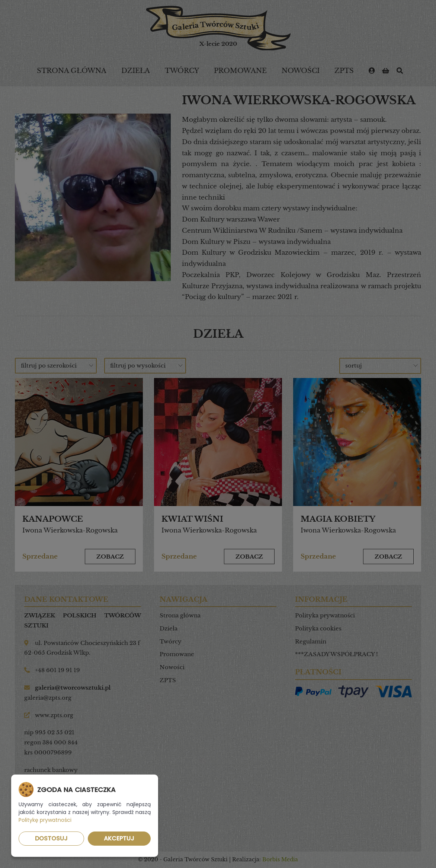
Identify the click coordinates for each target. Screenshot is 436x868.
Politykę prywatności (45, 820)
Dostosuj (51, 838)
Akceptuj (119, 838)
